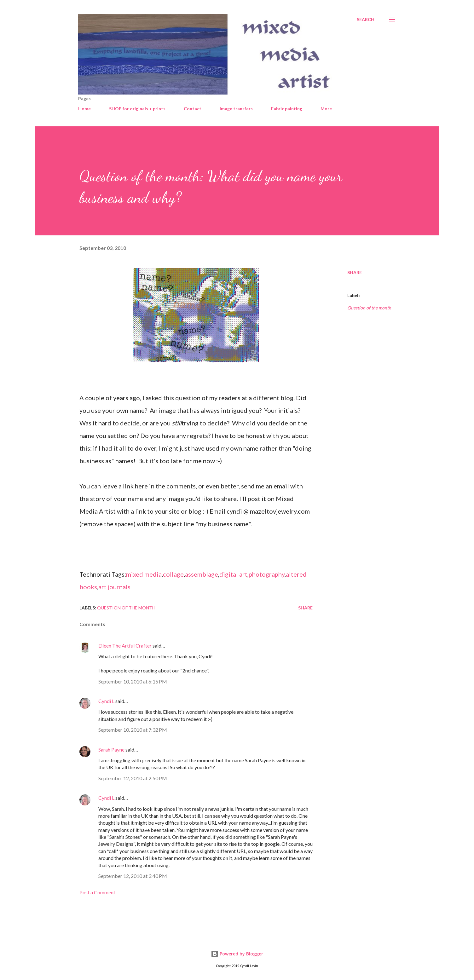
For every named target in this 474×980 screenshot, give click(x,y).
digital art (233, 574)
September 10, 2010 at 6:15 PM (133, 681)
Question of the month (369, 308)
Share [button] (355, 272)
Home (84, 109)
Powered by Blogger (237, 954)
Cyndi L (106, 701)
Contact (193, 109)
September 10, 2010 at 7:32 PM (133, 730)
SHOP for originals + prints (137, 109)
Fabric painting (287, 109)
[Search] (366, 20)
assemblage (202, 574)
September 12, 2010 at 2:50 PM (133, 778)
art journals (114, 587)
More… (328, 109)
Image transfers (236, 109)
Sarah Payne (111, 749)
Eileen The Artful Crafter (125, 646)
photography (267, 574)
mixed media (144, 574)
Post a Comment (97, 892)
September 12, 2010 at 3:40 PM (133, 876)
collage (173, 574)
